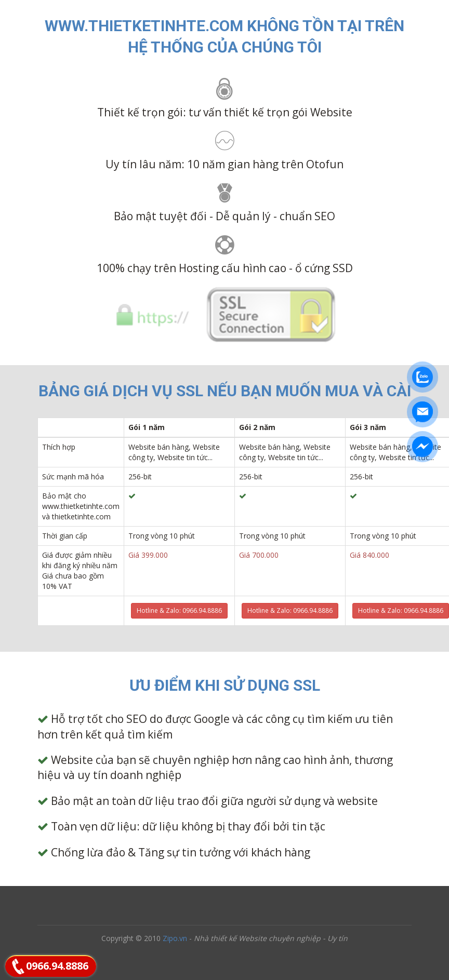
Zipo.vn (175, 938)
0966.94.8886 (57, 966)
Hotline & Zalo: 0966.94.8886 (179, 610)
